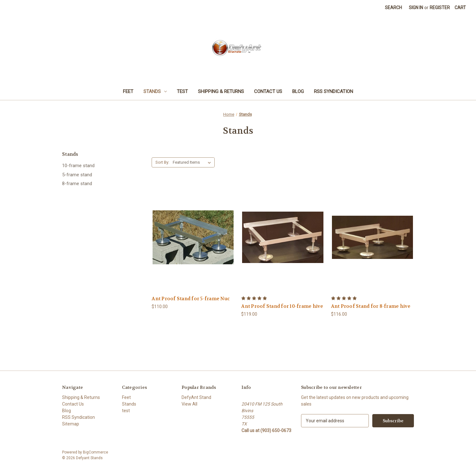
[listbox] (193, 162)
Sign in (416, 8)
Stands (155, 91)
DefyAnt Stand (196, 397)
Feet (128, 91)
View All (189, 404)
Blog (298, 91)
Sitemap (71, 424)
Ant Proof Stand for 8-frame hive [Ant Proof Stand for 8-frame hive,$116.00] (371, 306)
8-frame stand (77, 184)
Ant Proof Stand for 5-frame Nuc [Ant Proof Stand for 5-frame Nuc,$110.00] (191, 299)
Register (440, 8)
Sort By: (162, 162)
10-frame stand (78, 166)
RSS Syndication (334, 91)
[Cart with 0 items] (460, 8)
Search (393, 8)
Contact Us (268, 91)
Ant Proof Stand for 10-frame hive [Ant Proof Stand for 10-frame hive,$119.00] (282, 306)
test (182, 91)
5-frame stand (77, 175)
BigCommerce (96, 452)
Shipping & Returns (221, 91)
